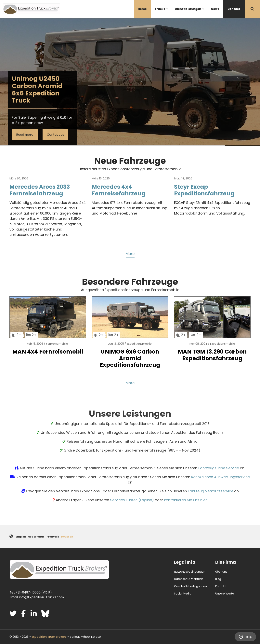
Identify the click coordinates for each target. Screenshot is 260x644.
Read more (25, 135)
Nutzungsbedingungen (190, 572)
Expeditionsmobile (139, 344)
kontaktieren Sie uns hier (185, 500)
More (130, 254)
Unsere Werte (225, 594)
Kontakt (221, 586)
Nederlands (36, 537)
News (215, 9)
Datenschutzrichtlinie (189, 579)
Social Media (183, 594)
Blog (218, 579)
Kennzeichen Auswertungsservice (221, 477)
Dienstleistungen (190, 12)
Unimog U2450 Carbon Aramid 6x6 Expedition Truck (37, 89)
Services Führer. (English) (132, 500)
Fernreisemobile (57, 344)
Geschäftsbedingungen (190, 586)
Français (53, 537)
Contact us (55, 135)
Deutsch (67, 537)
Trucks (162, 12)
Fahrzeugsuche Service (219, 468)
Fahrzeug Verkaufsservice (211, 491)
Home (142, 9)
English (21, 537)
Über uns (221, 572)
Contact (234, 9)
